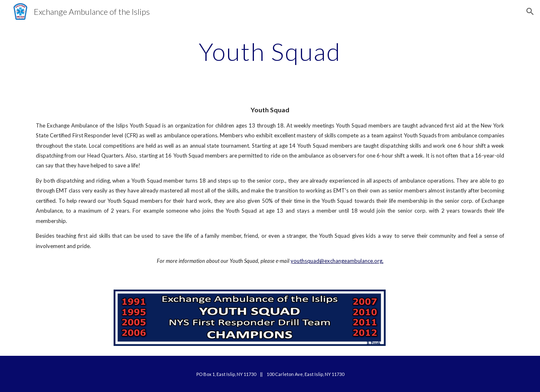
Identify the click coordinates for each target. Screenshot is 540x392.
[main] (270, 51)
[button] (530, 12)
